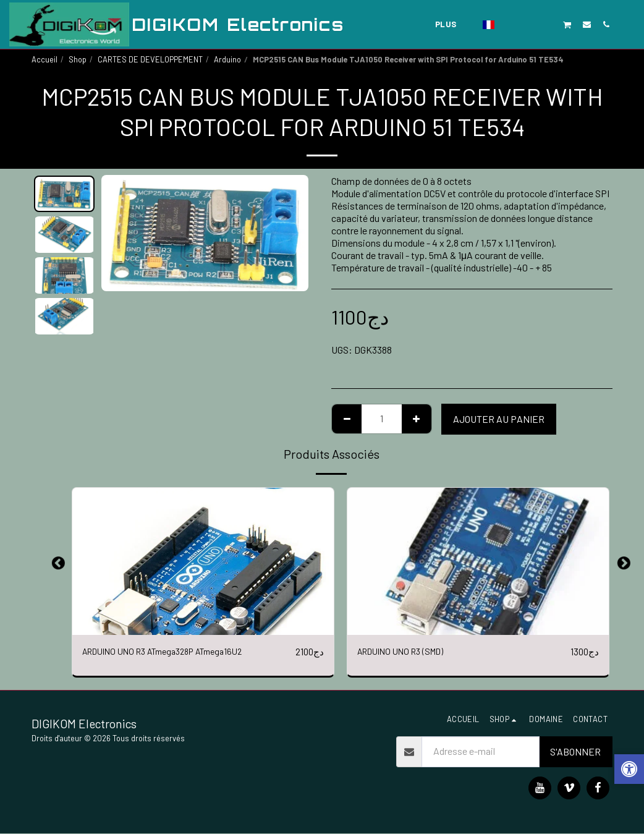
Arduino (227, 59)
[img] (203, 561)
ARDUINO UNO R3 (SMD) (406, 652)
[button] (510, 24)
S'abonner (575, 752)
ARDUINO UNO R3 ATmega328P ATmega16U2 (174, 652)
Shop (78, 59)
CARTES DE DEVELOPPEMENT (150, 59)
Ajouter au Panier (499, 419)
